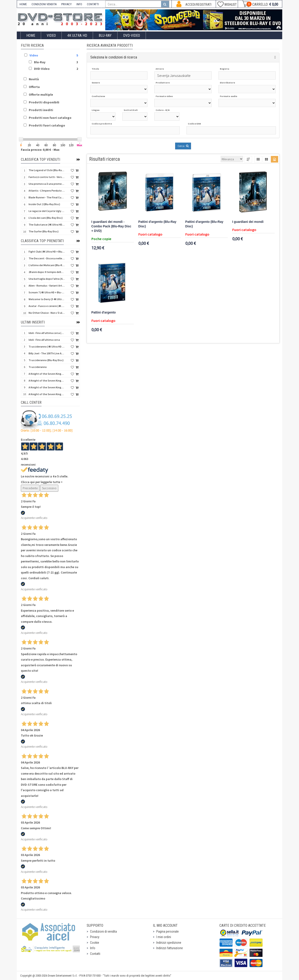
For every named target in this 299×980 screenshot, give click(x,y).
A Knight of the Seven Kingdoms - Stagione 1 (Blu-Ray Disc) (47, 381)
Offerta (34, 87)
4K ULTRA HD (77, 35)
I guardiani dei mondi (248, 222)
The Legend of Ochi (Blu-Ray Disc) (47, 170)
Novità (34, 79)
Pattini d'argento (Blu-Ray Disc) (157, 224)
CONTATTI (93, 4)
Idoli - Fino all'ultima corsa (44, 340)
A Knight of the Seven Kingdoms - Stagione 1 (47, 374)
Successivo (49, 488)
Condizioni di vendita (103, 931)
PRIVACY (66, 4)
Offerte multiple (41, 95)
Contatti (95, 954)
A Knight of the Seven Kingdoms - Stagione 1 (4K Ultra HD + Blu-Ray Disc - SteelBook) (47, 394)
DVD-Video (132, 35)
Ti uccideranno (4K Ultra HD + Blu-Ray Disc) (47, 347)
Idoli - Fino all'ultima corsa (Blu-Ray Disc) (47, 333)
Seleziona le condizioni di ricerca (114, 57)
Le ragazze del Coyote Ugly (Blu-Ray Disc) (47, 211)
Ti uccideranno (38, 367)
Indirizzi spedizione (169, 943)
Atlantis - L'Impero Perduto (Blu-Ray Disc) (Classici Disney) (47, 191)
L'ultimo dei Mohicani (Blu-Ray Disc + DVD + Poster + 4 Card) (47, 265)
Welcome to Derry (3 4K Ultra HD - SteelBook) (47, 299)
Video (51, 35)
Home (31, 35)
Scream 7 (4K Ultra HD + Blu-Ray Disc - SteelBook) (47, 292)
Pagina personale (168, 931)
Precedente (30, 488)
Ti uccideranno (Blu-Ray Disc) (46, 360)
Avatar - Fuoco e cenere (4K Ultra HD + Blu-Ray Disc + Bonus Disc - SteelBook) (47, 306)
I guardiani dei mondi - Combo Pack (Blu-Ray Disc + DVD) (111, 226)
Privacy (95, 937)
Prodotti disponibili (44, 102)
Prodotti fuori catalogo (47, 125)
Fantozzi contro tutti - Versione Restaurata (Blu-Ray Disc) (47, 177)
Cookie (95, 943)
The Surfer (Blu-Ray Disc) (44, 231)
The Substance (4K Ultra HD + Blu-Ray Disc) (47, 225)
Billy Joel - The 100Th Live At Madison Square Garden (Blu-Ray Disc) (47, 353)
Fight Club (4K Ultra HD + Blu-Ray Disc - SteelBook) (47, 252)
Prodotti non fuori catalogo (50, 118)
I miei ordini (164, 937)
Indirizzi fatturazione (170, 948)
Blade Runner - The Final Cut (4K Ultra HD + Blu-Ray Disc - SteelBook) (47, 197)
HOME (23, 4)
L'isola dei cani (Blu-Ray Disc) (46, 218)
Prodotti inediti (41, 110)
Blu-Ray (105, 35)
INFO (79, 4)
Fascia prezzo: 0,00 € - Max (40, 150)
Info (93, 948)
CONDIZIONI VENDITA (44, 4)
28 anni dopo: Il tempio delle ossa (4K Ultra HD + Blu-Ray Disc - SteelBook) (47, 272)
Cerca (183, 146)
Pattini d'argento (104, 312)
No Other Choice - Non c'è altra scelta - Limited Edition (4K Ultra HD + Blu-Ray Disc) (47, 313)
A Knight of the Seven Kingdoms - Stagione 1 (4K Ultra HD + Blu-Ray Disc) (47, 387)
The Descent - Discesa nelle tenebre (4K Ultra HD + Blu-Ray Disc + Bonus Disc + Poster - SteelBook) (47, 258)
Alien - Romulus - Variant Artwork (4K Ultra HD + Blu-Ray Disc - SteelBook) (47, 286)
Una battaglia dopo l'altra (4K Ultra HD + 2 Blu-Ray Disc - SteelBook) (47, 279)
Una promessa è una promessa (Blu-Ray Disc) (47, 184)
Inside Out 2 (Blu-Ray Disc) (44, 204)
